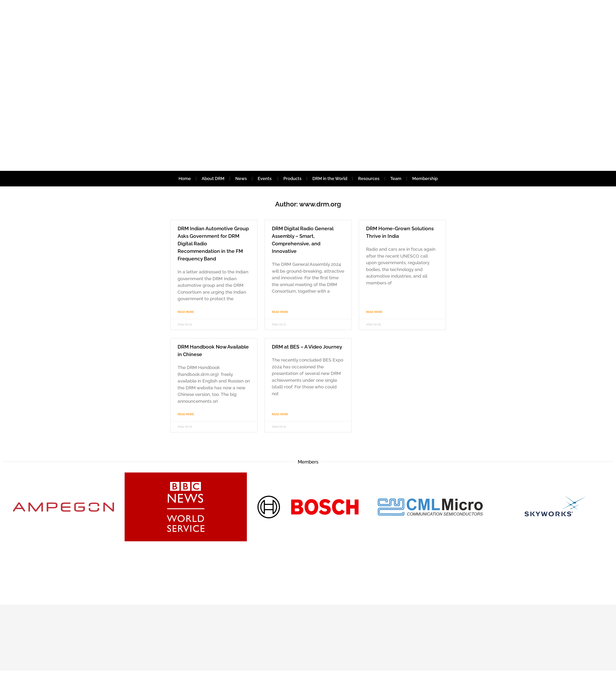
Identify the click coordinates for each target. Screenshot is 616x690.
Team (396, 179)
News (241, 179)
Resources (369, 179)
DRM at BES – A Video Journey (307, 347)
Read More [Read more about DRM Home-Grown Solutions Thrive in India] (374, 312)
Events (265, 179)
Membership (425, 179)
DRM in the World (330, 179)
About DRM (213, 179)
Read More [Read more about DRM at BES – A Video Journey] (280, 414)
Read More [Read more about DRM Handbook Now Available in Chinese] (186, 414)
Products (292, 179)
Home (185, 179)
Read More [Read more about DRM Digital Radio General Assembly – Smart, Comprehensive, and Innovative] (280, 312)
